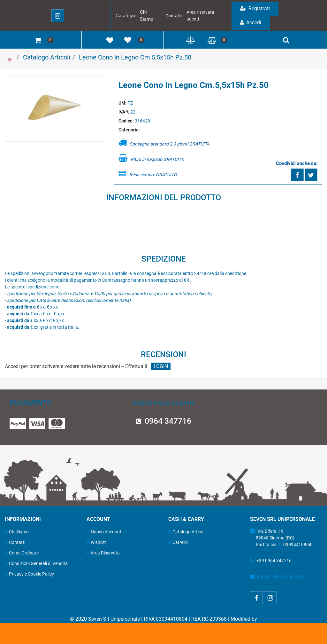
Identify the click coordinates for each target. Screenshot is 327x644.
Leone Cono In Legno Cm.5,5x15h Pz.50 (135, 57)
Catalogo (125, 16)
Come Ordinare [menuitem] (22, 553)
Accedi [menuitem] (251, 23)
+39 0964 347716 (274, 561)
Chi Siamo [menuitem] (17, 532)
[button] (55, 109)
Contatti (174, 16)
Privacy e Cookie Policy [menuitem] (29, 574)
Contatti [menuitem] (15, 542)
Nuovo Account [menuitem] (104, 532)
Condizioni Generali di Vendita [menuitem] (36, 563)
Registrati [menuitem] (255, 8)
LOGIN (161, 366)
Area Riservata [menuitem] (103, 553)
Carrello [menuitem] (178, 542)
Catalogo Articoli (47, 57)
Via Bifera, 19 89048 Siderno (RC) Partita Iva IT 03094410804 (281, 538)
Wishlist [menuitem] (96, 542)
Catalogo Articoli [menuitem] (187, 532)
